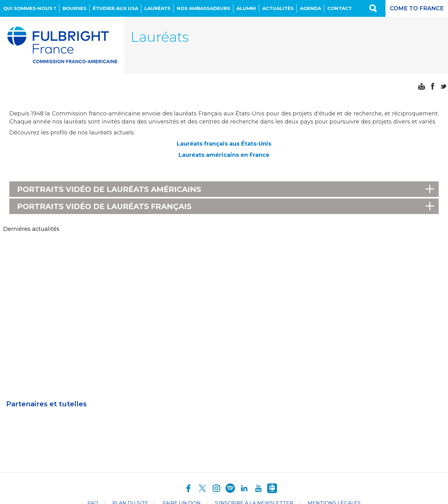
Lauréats (157, 8)
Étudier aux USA (115, 8)
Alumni (246, 8)
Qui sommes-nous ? (30, 8)
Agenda (310, 8)
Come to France (417, 8)
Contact (340, 8)
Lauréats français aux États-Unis (224, 144)
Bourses (75, 8)
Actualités (278, 8)
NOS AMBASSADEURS (203, 8)
